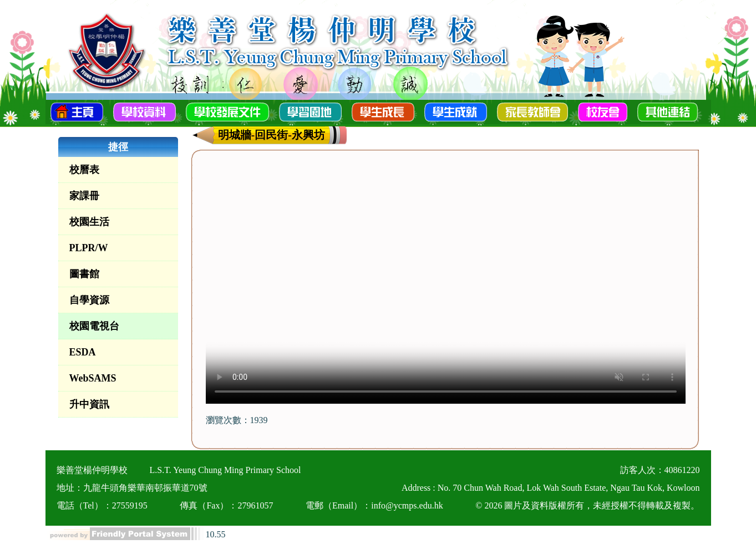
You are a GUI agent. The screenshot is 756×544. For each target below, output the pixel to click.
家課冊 (84, 196)
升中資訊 (89, 404)
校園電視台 (94, 326)
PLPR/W (89, 248)
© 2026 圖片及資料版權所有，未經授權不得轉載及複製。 (587, 505)
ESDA (83, 352)
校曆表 (84, 170)
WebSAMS (93, 378)
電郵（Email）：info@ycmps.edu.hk (374, 505)
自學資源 (89, 300)
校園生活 (89, 222)
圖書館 (84, 274)
